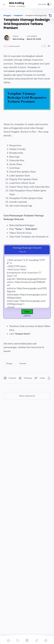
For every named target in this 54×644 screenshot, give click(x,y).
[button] (4, 4)
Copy (27, 312)
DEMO (27, 316)
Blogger (9, 363)
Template (23, 363)
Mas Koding (17, 3)
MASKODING (31, 252)
